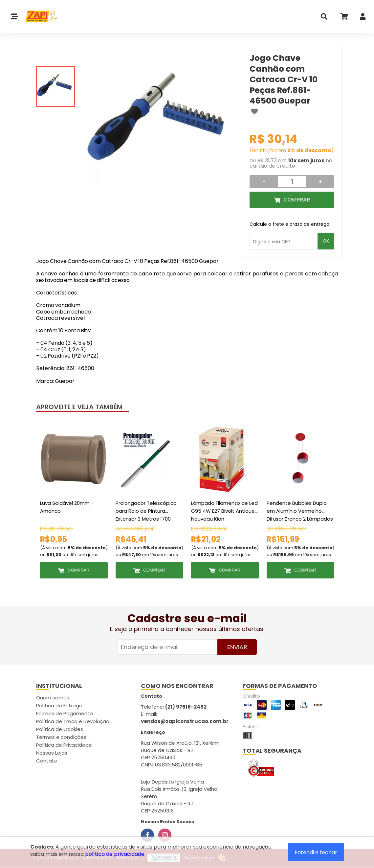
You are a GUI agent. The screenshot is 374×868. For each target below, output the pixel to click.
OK (326, 241)
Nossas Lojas (52, 753)
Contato (47, 761)
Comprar (297, 200)
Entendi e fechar (316, 852)
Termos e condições (61, 737)
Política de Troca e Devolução (73, 721)
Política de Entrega (59, 705)
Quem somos (53, 698)
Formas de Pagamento (65, 713)
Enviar (237, 647)
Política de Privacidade (64, 745)
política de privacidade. (115, 854)
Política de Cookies (60, 729)
